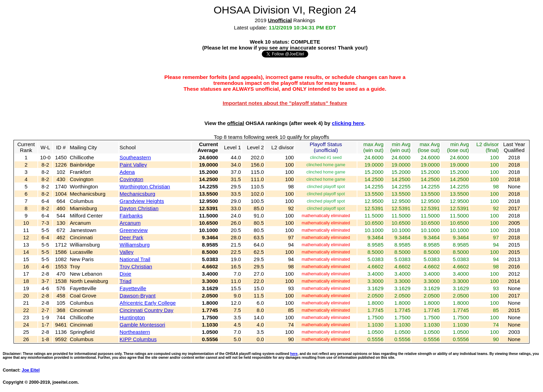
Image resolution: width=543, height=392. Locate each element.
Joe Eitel (31, 370)
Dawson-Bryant (137, 296)
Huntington (132, 317)
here (294, 354)
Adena (127, 172)
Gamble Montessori (142, 325)
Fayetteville (133, 288)
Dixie (125, 274)
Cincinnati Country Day (146, 310)
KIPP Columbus (138, 339)
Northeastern (135, 332)
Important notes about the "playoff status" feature (285, 103)
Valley (126, 252)
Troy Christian (136, 266)
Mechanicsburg (137, 194)
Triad (125, 281)
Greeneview (133, 230)
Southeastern (135, 157)
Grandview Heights (142, 201)
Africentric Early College (148, 303)
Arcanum (130, 223)
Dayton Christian (139, 208)
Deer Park (131, 237)
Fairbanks (131, 216)
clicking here (348, 123)
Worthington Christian (145, 186)
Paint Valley (133, 165)
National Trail (135, 259)
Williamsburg (135, 245)
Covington (131, 179)
